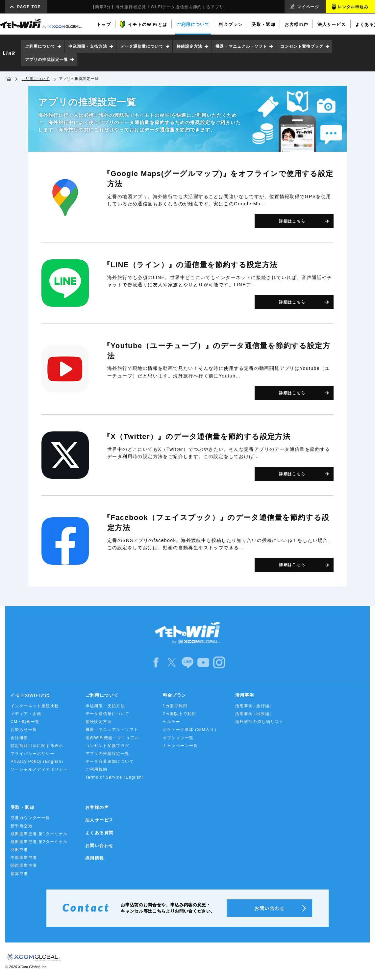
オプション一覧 (178, 738)
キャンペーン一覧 (180, 746)
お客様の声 (97, 807)
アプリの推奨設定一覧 (47, 60)
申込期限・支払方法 (88, 46)
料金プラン (175, 695)
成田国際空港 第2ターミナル (39, 842)
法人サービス (99, 820)
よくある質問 (99, 833)
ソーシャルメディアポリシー (39, 769)
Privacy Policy (37, 762)
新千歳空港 (22, 826)
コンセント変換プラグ (302, 46)
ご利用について (40, 46)
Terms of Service (115, 777)
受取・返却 (22, 807)
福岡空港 (19, 874)
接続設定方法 (190, 46)
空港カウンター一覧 (30, 818)
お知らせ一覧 (24, 730)
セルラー (172, 722)
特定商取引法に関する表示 (37, 746)
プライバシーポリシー (33, 754)
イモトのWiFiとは (30, 695)
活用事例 (245, 695)
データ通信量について (142, 46)
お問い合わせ (99, 846)
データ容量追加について (110, 761)
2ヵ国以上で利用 (180, 714)
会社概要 (19, 738)
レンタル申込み (353, 7)
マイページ (308, 7)
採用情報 (95, 858)
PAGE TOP (29, 7)
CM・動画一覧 (25, 722)
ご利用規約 (97, 769)
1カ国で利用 (175, 706)
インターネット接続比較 (35, 706)
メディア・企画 (26, 714)
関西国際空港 (24, 865)
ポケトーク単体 (190, 730)
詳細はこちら (292, 221)
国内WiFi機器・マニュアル (113, 738)
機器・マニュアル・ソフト (241, 46)
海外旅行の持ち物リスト (259, 722)
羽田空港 (19, 850)
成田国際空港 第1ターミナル (39, 834)
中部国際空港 (24, 858)
